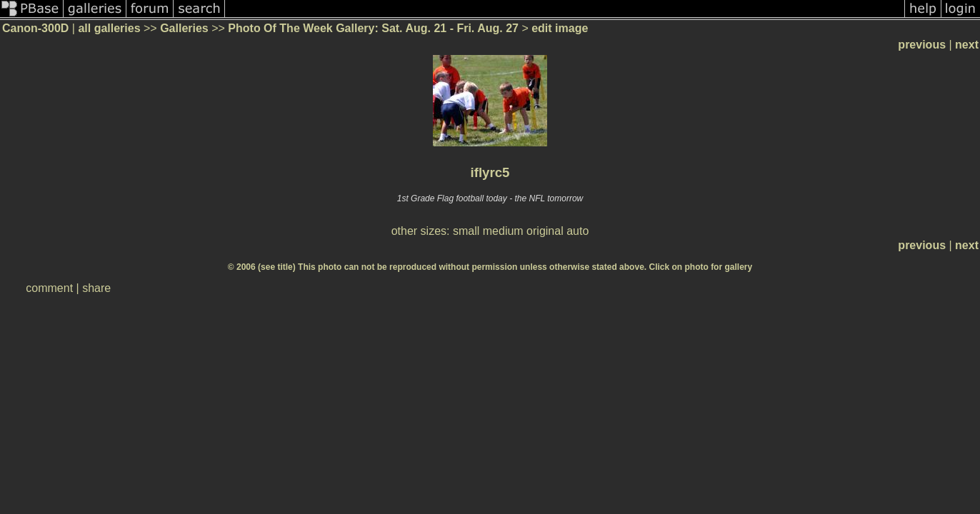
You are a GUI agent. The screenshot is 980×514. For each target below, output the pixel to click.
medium (503, 231)
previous (922, 45)
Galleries (184, 28)
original (545, 231)
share (96, 288)
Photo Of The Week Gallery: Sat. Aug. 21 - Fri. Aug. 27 (373, 28)
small (466, 231)
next (967, 45)
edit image (560, 28)
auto (577, 231)
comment (49, 288)
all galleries (109, 28)
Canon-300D (35, 28)
